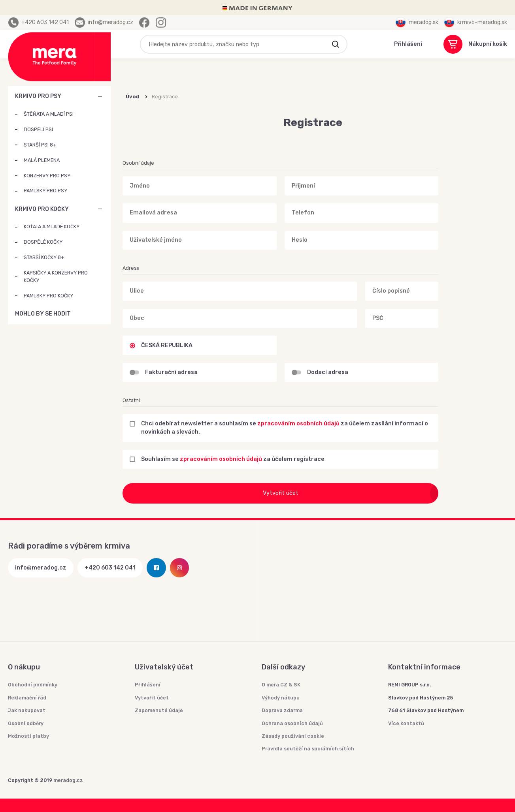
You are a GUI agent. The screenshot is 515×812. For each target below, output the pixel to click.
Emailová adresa (153, 213)
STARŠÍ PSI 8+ (40, 145)
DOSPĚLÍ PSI (38, 129)
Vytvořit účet (351, 493)
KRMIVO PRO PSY (38, 96)
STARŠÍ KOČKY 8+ (44, 257)
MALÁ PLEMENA (42, 160)
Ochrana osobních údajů (292, 723)
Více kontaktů (406, 723)
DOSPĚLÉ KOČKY (43, 242)
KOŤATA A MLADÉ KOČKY (52, 226)
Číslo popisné (391, 291)
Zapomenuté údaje (159, 710)
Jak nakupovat (27, 710)
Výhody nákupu (281, 698)
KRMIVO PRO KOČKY (42, 209)
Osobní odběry (26, 723)
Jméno (140, 186)
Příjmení (303, 186)
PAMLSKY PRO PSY (45, 191)
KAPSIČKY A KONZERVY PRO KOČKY (56, 276)
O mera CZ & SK (281, 685)
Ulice (137, 291)
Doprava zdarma (282, 710)
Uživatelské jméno (156, 240)
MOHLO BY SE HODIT (100, 314)
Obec (137, 318)
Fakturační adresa (171, 372)
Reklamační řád (27, 698)
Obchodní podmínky (33, 685)
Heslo (300, 240)
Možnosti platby (28, 736)
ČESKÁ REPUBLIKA (167, 345)
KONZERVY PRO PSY (47, 176)
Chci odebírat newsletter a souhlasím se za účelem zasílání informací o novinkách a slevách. (285, 428)
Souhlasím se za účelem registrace (233, 459)
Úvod (132, 97)
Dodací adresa (328, 372)
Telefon (303, 213)
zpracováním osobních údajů (298, 424)
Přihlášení (148, 685)
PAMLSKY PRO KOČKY (48, 296)
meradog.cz (68, 780)
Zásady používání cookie (293, 736)
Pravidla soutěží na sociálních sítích (308, 749)
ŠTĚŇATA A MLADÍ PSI (49, 114)
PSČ (378, 318)
